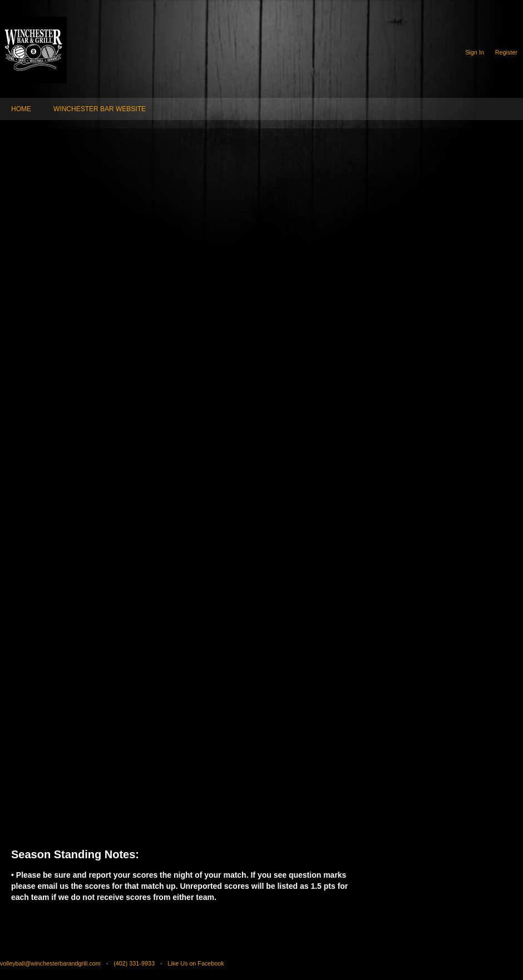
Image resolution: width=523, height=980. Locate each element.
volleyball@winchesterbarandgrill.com (50, 963)
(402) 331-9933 (134, 963)
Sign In (475, 52)
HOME (21, 109)
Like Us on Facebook (196, 963)
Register (506, 52)
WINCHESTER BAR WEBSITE (100, 109)
